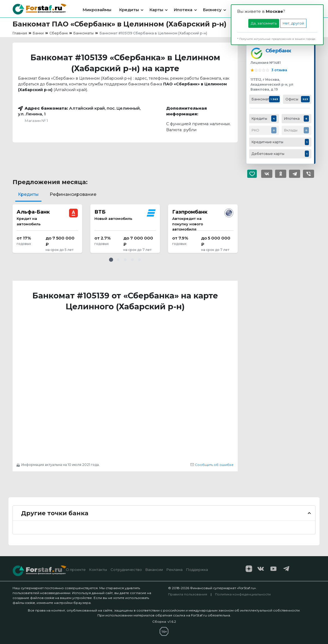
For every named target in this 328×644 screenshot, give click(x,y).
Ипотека (183, 10)
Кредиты (129, 10)
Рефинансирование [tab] (73, 194)
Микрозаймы (97, 10)
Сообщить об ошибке (212, 465)
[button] (111, 260)
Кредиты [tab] (28, 194)
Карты (156, 10)
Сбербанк (278, 51)
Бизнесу (212, 10)
